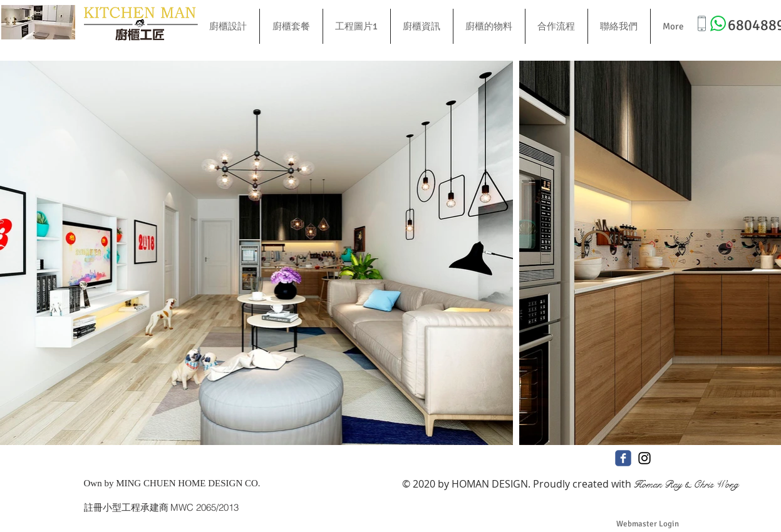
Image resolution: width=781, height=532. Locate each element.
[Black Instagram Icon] (644, 458)
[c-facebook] (623, 458)
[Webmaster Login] (648, 524)
